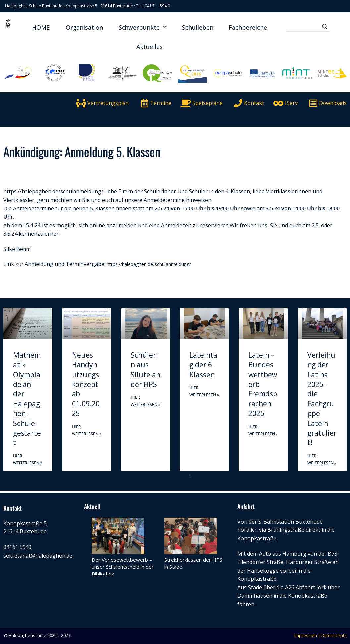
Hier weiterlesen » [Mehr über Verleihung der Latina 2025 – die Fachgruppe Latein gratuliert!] (322, 460)
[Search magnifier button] (325, 27)
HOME (41, 27)
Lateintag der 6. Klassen (203, 365)
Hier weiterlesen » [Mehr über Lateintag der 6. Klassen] (204, 391)
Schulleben (198, 27)
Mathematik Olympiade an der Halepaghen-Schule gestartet (27, 399)
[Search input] (305, 27)
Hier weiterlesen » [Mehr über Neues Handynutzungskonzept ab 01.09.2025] (87, 430)
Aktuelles (150, 47)
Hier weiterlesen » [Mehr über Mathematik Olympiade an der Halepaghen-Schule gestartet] (28, 460)
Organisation (84, 27)
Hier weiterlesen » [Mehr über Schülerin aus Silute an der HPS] (146, 401)
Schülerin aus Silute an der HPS (146, 370)
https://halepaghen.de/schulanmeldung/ (53, 191)
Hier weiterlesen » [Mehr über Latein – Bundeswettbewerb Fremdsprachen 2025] (263, 430)
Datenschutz (334, 635)
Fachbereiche (248, 27)
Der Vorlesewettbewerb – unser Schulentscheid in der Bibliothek (123, 567)
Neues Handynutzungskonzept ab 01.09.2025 (86, 384)
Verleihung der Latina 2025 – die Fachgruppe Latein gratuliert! (322, 399)
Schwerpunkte (143, 27)
